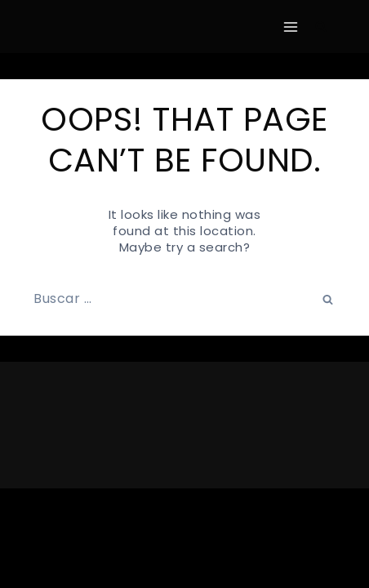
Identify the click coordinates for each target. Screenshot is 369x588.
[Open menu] (290, 27)
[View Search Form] (321, 27)
